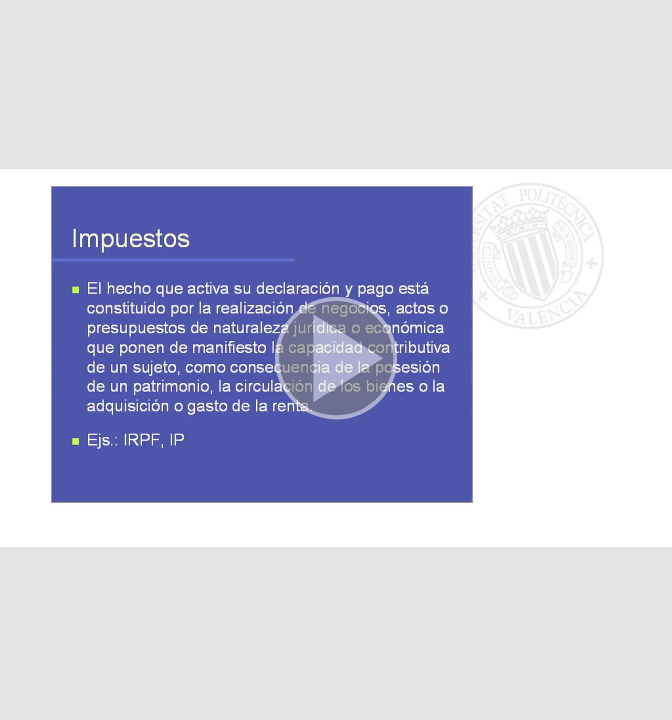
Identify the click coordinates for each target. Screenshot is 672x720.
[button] (336, 360)
